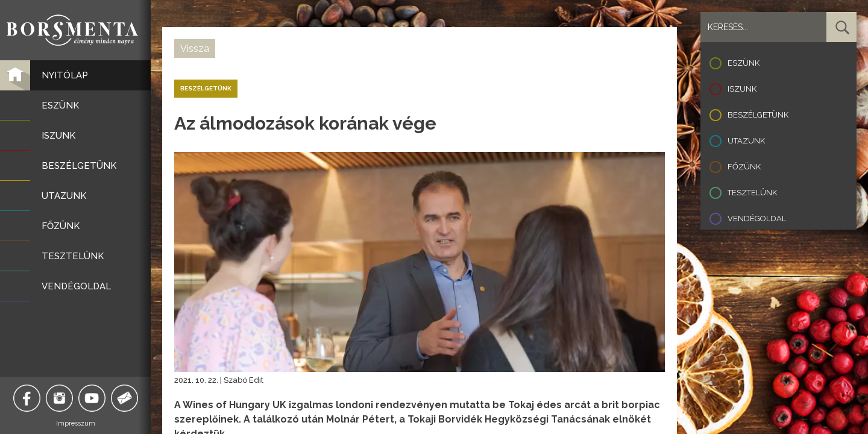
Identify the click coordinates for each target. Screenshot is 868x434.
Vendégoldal (757, 219)
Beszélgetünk (758, 115)
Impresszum (76, 423)
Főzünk (744, 167)
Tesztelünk (752, 193)
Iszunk (742, 89)
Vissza (195, 49)
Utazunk (746, 141)
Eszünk (744, 63)
